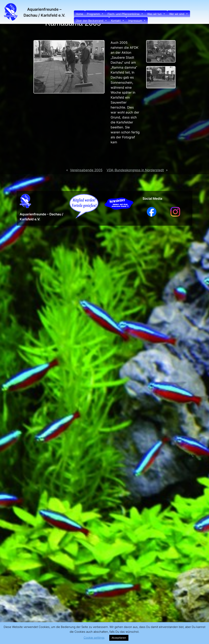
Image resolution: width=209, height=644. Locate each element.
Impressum (137, 21)
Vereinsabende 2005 (86, 170)
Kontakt (118, 21)
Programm (95, 14)
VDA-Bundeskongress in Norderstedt (135, 170)
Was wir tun (156, 14)
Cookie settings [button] (94, 638)
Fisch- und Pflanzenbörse (125, 14)
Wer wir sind (179, 14)
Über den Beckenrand (91, 21)
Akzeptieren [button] (119, 638)
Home (79, 14)
